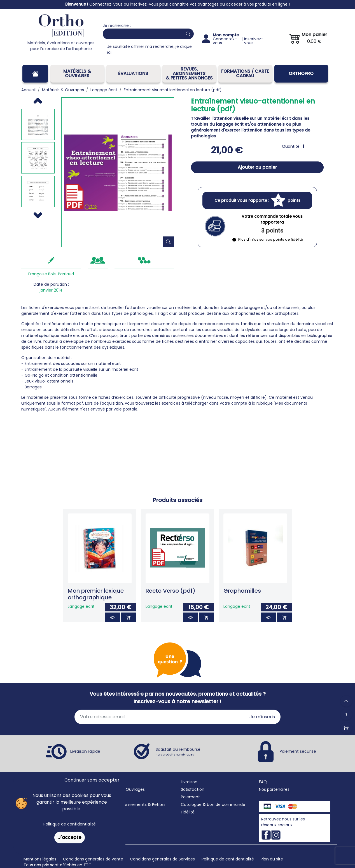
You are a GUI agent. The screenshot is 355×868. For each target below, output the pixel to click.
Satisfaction (193, 789)
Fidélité (188, 812)
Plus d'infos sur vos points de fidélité (268, 239)
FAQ (263, 782)
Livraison (189, 782)
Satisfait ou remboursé (178, 752)
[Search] (142, 34)
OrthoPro (301, 73)
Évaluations (133, 73)
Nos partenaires (274, 789)
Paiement (190, 797)
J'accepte (70, 837)
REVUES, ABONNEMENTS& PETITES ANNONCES (189, 73)
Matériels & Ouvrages (77, 73)
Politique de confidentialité (70, 824)
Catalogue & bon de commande (213, 804)
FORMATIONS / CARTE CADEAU (245, 73)
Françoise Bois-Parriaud (51, 274)
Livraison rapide (85, 751)
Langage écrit (81, 606)
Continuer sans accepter (92, 780)
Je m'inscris (262, 717)
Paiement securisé (298, 751)
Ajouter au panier (257, 167)
